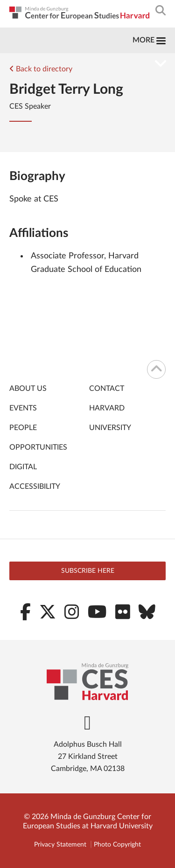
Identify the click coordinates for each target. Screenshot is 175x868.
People (23, 428)
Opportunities (38, 447)
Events (23, 408)
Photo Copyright (117, 845)
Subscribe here (88, 571)
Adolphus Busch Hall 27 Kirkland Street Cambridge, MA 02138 (88, 757)
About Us (28, 389)
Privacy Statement (60, 845)
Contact (107, 389)
